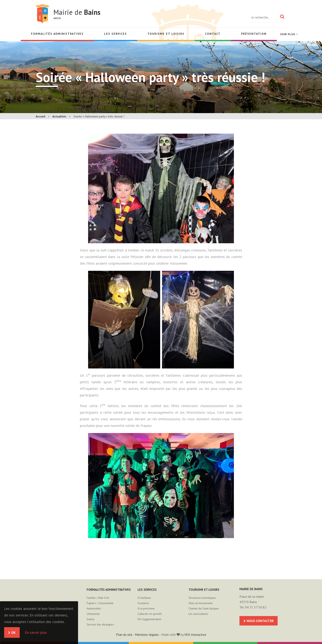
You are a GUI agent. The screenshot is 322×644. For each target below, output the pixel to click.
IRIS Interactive (195, 635)
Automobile (94, 608)
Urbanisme (93, 614)
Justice (91, 619)
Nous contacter (260, 621)
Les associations (198, 614)
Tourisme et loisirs (166, 34)
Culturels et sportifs (150, 614)
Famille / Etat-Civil (98, 598)
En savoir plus (36, 632)
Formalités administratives (57, 34)
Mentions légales (147, 635)
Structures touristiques (202, 598)
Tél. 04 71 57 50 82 (253, 607)
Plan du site (124, 635)
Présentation (254, 34)
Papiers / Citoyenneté (100, 603)
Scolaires (143, 603)
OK (13, 632)
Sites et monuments (201, 603)
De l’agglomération (149, 619)
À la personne (146, 608)
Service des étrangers (100, 624)
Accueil (40, 116)
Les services (116, 34)
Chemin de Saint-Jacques (204, 608)
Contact (213, 34)
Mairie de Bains (43, 14)
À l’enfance (144, 598)
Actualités (59, 116)
